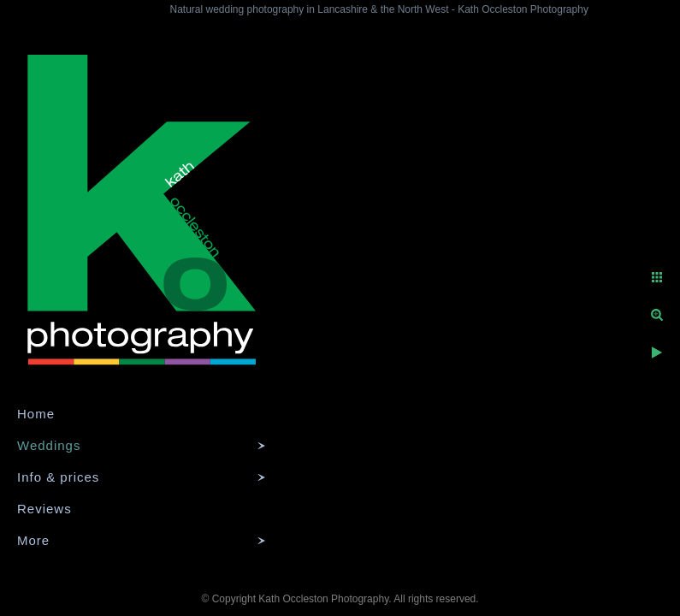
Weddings (49, 445)
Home (36, 414)
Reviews (44, 509)
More (33, 540)
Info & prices (58, 477)
